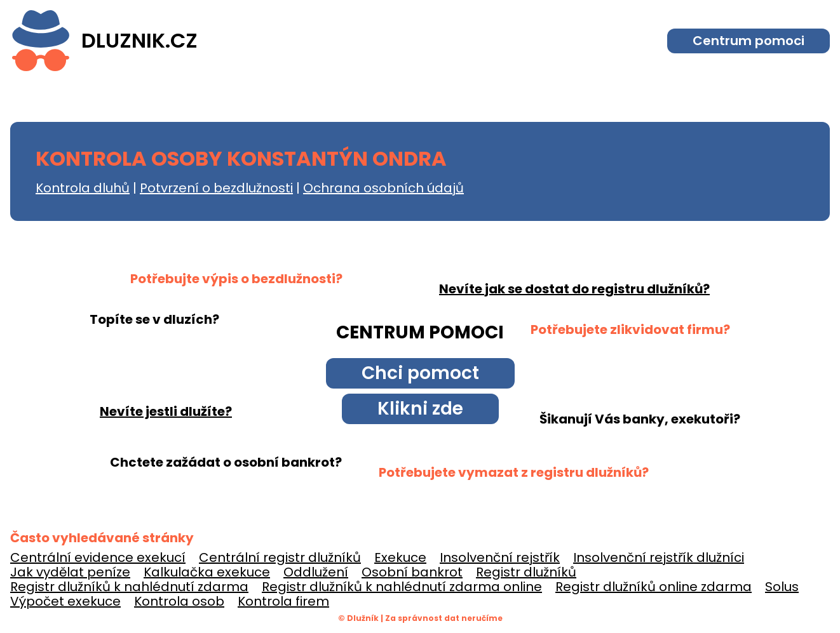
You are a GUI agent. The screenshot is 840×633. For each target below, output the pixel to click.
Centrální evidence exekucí (98, 557)
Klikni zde (420, 409)
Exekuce (400, 557)
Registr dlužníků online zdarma (654, 587)
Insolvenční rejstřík (500, 557)
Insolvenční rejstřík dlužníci (659, 557)
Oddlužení (316, 572)
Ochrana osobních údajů (383, 188)
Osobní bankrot (412, 572)
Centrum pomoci (749, 41)
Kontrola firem (283, 601)
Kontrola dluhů (83, 188)
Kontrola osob (179, 601)
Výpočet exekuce (65, 601)
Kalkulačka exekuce (207, 572)
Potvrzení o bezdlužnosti (216, 188)
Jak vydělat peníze (70, 572)
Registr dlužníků (526, 572)
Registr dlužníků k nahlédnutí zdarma (129, 587)
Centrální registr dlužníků (280, 557)
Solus (782, 587)
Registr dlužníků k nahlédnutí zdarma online (402, 587)
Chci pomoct (420, 373)
